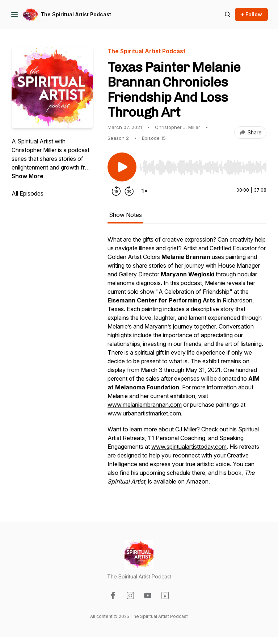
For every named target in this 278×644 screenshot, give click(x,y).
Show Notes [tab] (125, 215)
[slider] (203, 167)
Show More (28, 176)
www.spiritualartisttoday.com (189, 447)
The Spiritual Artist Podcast (76, 14)
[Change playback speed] (144, 191)
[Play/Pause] (122, 167)
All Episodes (28, 193)
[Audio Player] (203, 165)
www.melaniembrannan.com (145, 405)
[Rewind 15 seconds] (116, 191)
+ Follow (251, 14)
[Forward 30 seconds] (129, 191)
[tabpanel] (187, 364)
